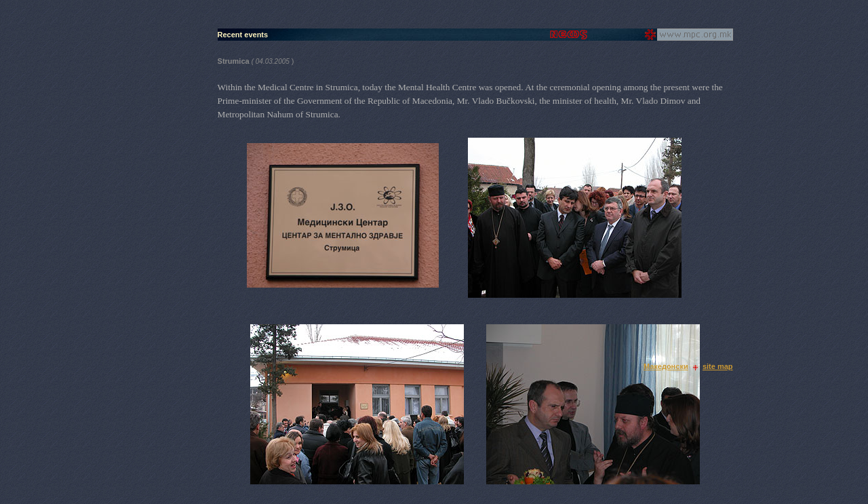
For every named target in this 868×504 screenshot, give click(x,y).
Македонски (666, 366)
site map (718, 366)
